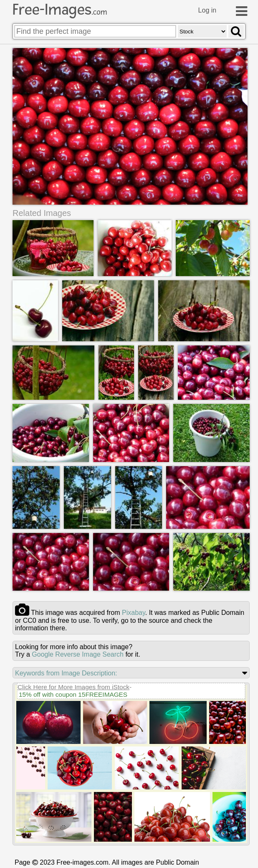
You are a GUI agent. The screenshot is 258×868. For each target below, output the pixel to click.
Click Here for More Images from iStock (73, 686)
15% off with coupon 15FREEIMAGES (73, 694)
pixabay (134, 612)
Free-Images (60, 10)
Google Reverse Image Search (78, 654)
